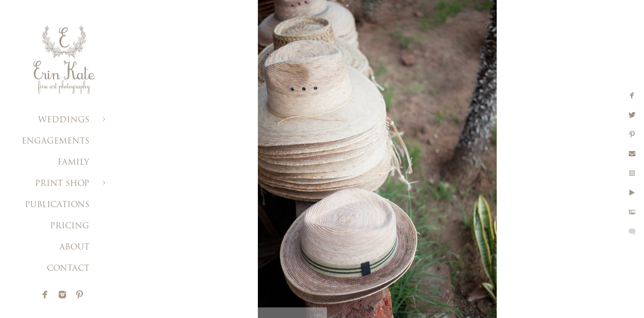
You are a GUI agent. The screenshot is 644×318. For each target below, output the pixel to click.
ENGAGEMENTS (56, 142)
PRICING (70, 226)
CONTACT (68, 269)
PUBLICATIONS (57, 205)
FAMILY (73, 163)
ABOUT (74, 248)
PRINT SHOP (62, 184)
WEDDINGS (64, 120)
